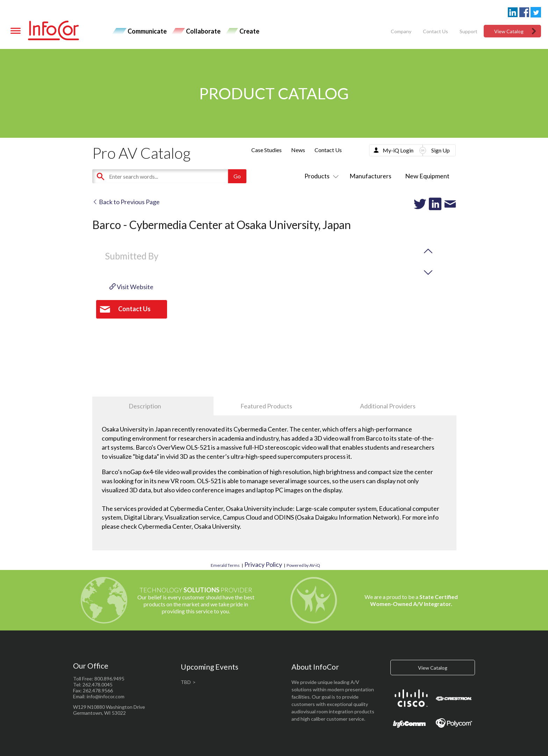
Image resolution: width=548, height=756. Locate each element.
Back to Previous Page (126, 202)
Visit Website (131, 287)
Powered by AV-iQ (303, 565)
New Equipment (427, 176)
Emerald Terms (225, 565)
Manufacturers (370, 176)
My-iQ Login (398, 150)
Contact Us (435, 31)
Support (468, 31)
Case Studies (266, 150)
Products (320, 176)
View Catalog (509, 31)
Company (401, 31)
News (298, 150)
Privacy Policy (263, 564)
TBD (186, 682)
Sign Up (441, 150)
